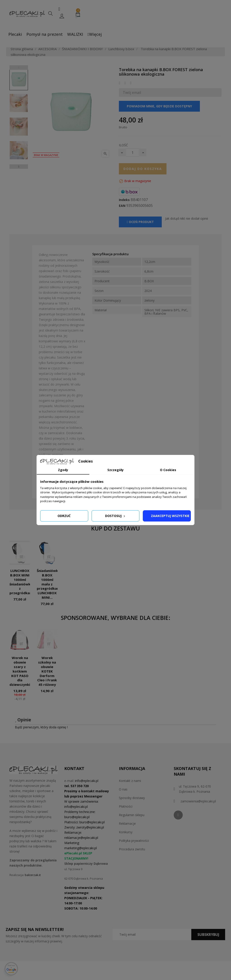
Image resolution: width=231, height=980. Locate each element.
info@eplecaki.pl (87, 781)
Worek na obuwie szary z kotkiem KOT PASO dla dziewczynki (20, 671)
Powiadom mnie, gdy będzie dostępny (159, 106)
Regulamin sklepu (132, 815)
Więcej (95, 34)
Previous (19, 68)
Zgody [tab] (63, 470)
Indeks (124, 200)
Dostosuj (115, 516)
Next (19, 167)
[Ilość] (132, 152)
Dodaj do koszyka (143, 169)
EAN (122, 206)
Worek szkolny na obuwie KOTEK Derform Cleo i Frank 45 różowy (47, 671)
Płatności (126, 806)
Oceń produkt (140, 222)
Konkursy (126, 832)
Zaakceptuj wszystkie (170, 516)
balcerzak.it (33, 875)
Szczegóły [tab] (115, 470)
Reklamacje (127, 823)
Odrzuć (64, 516)
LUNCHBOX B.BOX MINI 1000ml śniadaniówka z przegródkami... (23, 582)
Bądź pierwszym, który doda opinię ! (41, 727)
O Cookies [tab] (168, 470)
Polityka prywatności (134, 841)
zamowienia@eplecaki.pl (198, 801)
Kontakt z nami (130, 781)
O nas (123, 789)
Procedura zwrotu (132, 849)
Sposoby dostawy (132, 798)
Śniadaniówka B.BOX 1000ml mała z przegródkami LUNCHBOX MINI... (49, 584)
